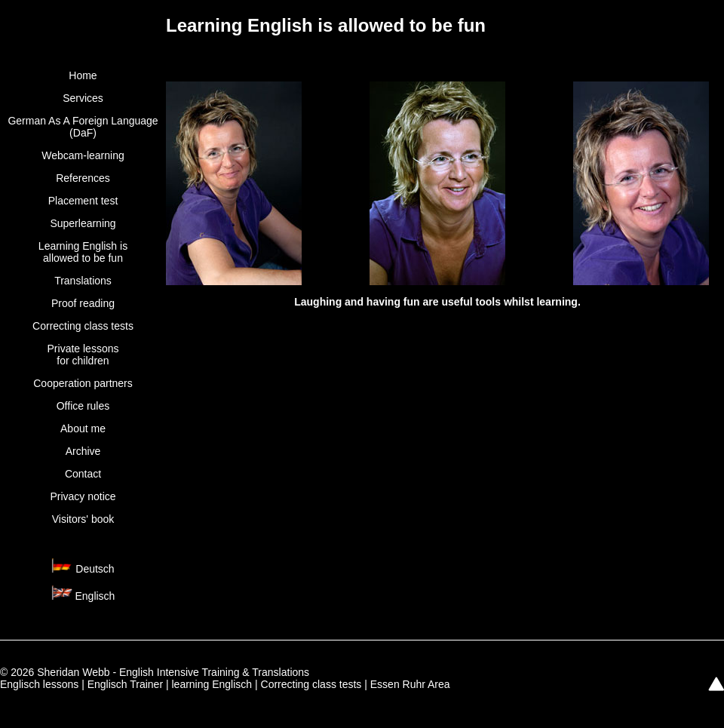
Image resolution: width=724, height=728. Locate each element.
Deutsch (95, 569)
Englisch (95, 596)
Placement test (83, 201)
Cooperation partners (83, 383)
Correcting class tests (83, 326)
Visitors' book (83, 519)
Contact (83, 474)
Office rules (83, 406)
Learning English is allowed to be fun (83, 252)
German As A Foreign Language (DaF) (83, 127)
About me (83, 429)
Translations (83, 281)
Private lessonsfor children (83, 355)
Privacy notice (83, 496)
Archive (83, 451)
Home (83, 75)
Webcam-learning (83, 155)
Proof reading (83, 303)
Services (83, 98)
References (83, 178)
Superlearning (83, 223)
